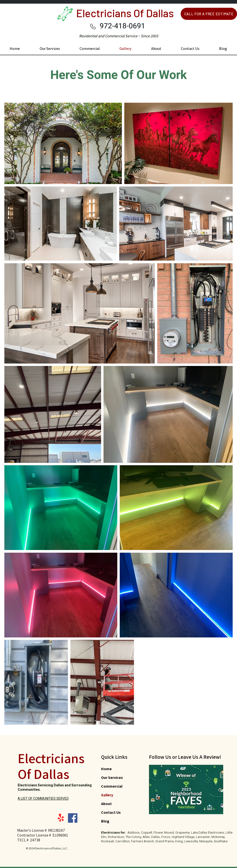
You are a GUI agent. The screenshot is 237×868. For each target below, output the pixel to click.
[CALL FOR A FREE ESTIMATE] (209, 14)
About (106, 804)
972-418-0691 (122, 26)
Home (106, 769)
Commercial (112, 786)
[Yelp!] (61, 818)
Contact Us (111, 812)
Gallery (107, 795)
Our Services (112, 778)
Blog (105, 821)
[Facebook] (73, 818)
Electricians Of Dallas (125, 13)
